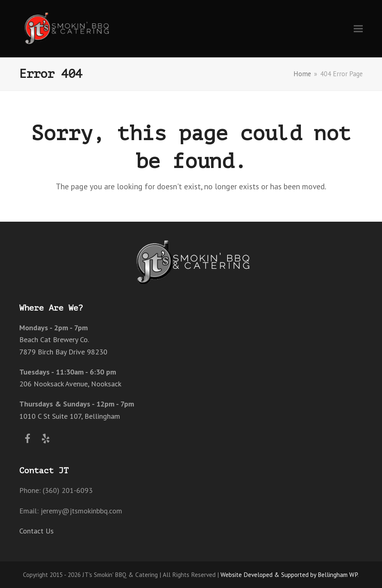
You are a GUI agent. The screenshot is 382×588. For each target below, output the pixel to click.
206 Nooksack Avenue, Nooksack (70, 384)
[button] (358, 28)
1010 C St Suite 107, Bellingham (70, 416)
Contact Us (36, 531)
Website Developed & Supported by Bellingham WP (289, 574)
